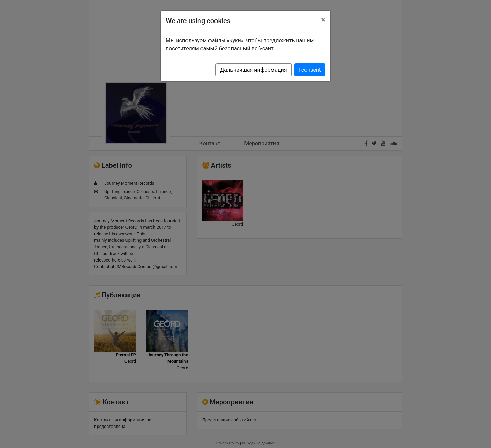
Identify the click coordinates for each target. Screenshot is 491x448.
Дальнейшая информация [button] (253, 70)
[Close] (323, 20)
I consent (310, 70)
